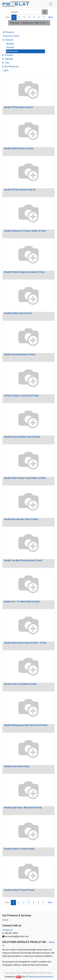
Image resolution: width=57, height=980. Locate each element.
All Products (9, 32)
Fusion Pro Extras (11, 36)
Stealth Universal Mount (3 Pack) (20, 354)
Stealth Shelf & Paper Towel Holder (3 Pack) (25, 478)
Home (5, 920)
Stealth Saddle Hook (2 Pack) (18, 313)
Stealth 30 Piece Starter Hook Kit (20, 190)
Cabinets (9, 59)
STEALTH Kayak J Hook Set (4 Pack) (21, 396)
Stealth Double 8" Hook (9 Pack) (19, 890)
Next (51, 17)
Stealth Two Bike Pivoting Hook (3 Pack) (23, 560)
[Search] (45, 12)
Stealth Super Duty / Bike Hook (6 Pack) (23, 808)
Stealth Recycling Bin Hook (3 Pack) (21, 519)
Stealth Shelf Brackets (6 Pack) (19, 148)
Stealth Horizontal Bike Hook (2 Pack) (22, 437)
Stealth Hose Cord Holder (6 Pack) (20, 684)
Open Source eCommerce (41, 977)
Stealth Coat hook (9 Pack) (17, 766)
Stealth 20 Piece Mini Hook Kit (19, 107)
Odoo (19, 977)
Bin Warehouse (12, 67)
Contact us (7, 930)
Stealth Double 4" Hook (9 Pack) (19, 849)
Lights (6, 70)
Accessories (12, 51)
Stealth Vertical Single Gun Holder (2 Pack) (24, 272)
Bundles (10, 44)
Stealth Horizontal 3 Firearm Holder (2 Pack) (25, 231)
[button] (29, 23)
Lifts (7, 63)
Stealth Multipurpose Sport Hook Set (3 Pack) (26, 725)
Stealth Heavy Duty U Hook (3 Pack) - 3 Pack (25, 643)
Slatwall (9, 40)
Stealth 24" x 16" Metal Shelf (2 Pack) (22, 602)
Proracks (9, 55)
